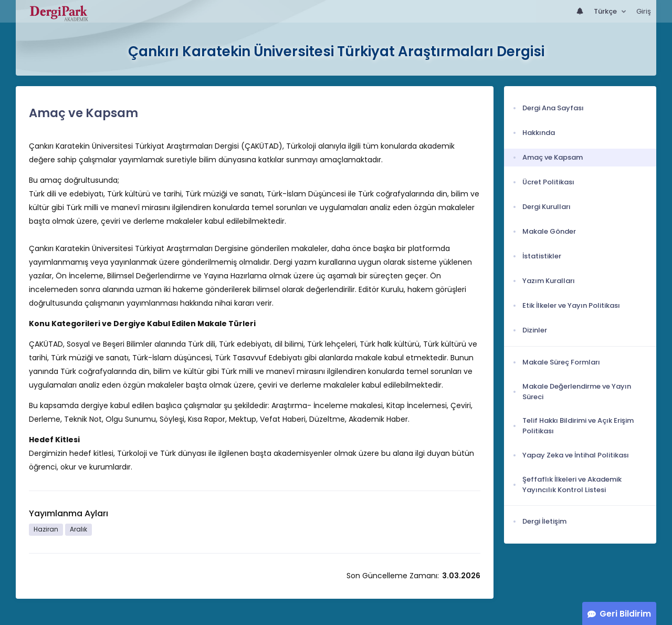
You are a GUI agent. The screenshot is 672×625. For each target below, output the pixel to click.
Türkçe (606, 11)
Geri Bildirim (625, 614)
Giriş (644, 11)
